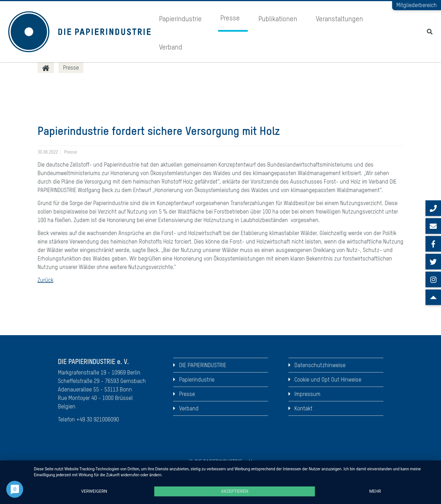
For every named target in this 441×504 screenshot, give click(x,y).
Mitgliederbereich (417, 5)
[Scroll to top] (433, 297)
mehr (375, 491)
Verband (171, 47)
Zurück (45, 280)
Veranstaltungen (339, 19)
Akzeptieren (234, 491)
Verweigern (94, 491)
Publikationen (278, 19)
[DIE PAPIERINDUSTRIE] (46, 67)
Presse (230, 18)
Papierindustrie (180, 19)
